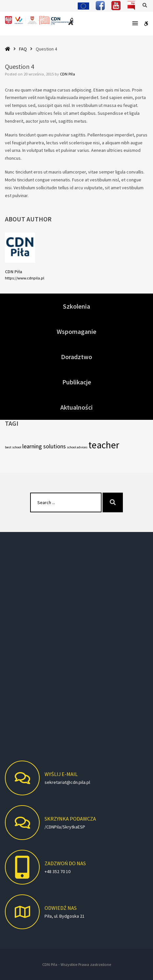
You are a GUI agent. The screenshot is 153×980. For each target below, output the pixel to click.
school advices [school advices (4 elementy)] (77, 447)
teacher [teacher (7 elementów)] (104, 445)
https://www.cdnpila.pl (25, 278)
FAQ (23, 49)
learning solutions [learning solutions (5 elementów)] (44, 446)
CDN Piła (67, 74)
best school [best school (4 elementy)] (13, 447)
